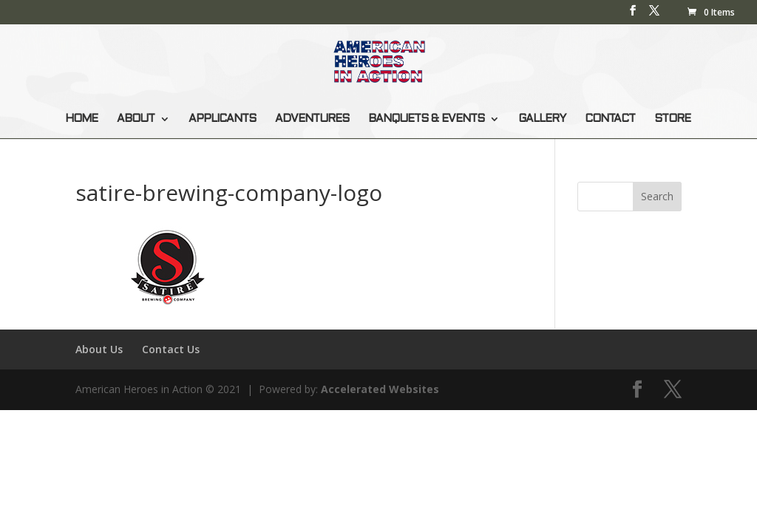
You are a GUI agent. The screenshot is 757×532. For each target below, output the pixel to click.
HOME (81, 119)
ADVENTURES (312, 119)
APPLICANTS (222, 119)
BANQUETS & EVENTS (426, 119)
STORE (672, 119)
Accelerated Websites (380, 389)
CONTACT (610, 119)
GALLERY (542, 119)
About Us (99, 349)
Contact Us (171, 349)
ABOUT (136, 119)
